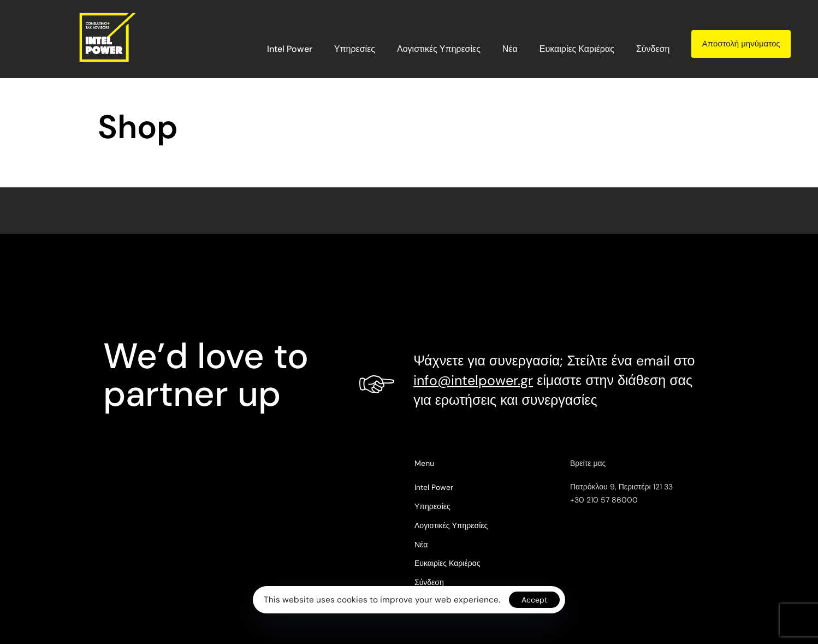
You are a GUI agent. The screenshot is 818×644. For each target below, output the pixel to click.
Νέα (510, 49)
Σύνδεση (653, 49)
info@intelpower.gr (473, 380)
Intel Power (290, 49)
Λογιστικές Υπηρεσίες (439, 49)
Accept (534, 600)
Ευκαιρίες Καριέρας (577, 49)
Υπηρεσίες (355, 49)
